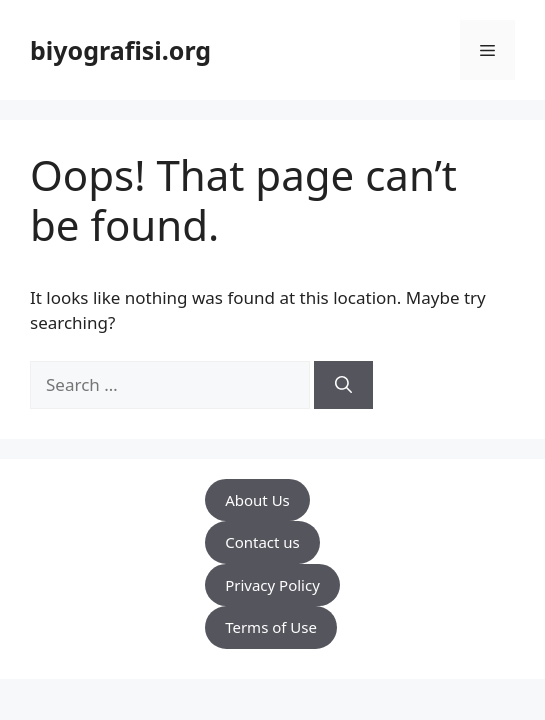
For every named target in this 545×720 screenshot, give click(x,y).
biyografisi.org (120, 50)
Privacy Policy (272, 585)
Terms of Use (271, 627)
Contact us (262, 542)
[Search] (343, 385)
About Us (257, 500)
